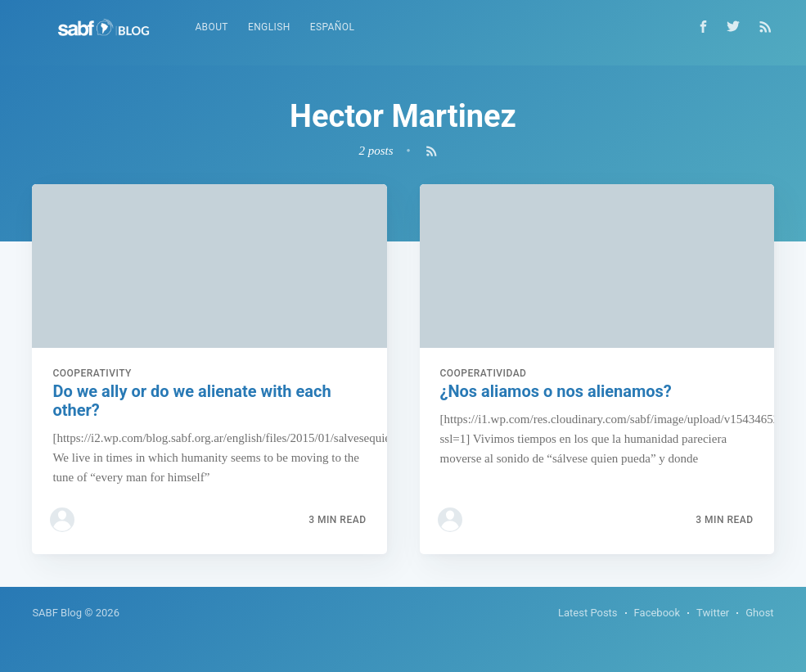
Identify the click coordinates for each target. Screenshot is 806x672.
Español (333, 27)
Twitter (713, 613)
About (212, 27)
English (269, 27)
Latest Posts (588, 613)
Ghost (759, 613)
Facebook (657, 613)
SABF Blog (57, 613)
